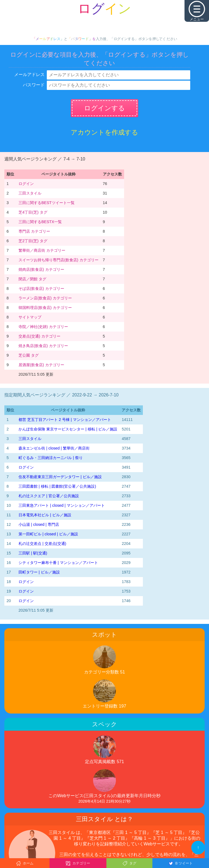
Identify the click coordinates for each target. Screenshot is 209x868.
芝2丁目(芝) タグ (33, 241)
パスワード (34, 85)
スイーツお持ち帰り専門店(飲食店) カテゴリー (59, 260)
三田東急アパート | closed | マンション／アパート (62, 505)
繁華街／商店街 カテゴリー (42, 250)
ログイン (26, 184)
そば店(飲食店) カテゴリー (41, 289)
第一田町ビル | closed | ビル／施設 (48, 534)
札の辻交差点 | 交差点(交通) (42, 544)
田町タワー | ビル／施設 (39, 572)
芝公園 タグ (29, 355)
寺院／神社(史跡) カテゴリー (43, 327)
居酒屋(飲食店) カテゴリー (41, 365)
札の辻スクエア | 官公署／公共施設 (49, 496)
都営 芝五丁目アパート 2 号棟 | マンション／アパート (65, 420)
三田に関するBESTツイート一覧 (47, 203)
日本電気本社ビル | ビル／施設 (45, 515)
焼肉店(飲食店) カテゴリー (41, 269)
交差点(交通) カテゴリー (39, 336)
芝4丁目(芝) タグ (33, 212)
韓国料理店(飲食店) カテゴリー (45, 308)
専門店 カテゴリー (34, 231)
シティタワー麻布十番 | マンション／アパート (58, 563)
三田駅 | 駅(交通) (33, 553)
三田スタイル (30, 193)
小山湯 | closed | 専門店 (39, 524)
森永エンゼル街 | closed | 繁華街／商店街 (54, 448)
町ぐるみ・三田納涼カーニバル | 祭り (51, 458)
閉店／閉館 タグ (32, 279)
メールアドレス (29, 75)
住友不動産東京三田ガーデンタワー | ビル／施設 (60, 477)
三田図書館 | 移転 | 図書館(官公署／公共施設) (57, 486)
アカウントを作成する (104, 132)
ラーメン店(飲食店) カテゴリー (45, 298)
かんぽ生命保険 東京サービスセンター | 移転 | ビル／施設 (68, 429)
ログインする (104, 108)
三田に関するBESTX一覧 (40, 222)
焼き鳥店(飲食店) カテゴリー (43, 346)
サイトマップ (30, 317)
